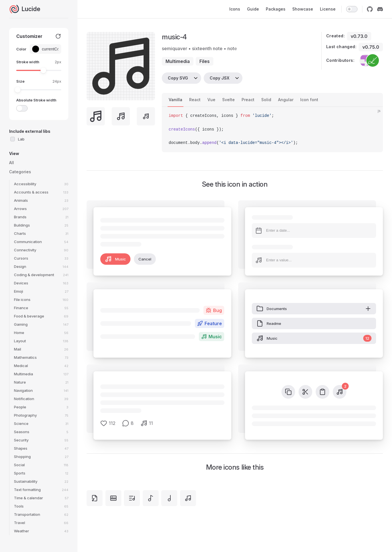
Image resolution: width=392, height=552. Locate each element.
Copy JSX (220, 78)
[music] (188, 498)
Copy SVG (178, 78)
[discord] (380, 9)
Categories (20, 172)
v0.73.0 (359, 36)
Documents (314, 309)
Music (115, 259)
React (195, 100)
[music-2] (151, 498)
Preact (248, 100)
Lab (21, 139)
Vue (211, 100)
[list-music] (132, 498)
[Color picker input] (49, 49)
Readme (269, 323)
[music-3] (169, 498)
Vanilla (175, 100)
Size (20, 81)
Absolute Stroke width (36, 100)
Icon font (309, 100)
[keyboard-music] (113, 498)
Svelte (228, 100)
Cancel (145, 259)
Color (21, 49)
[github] (370, 9)
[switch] (352, 9)
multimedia (178, 61)
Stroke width (28, 62)
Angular (286, 100)
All (12, 163)
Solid (266, 100)
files (205, 61)
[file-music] (95, 498)
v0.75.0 (371, 47)
